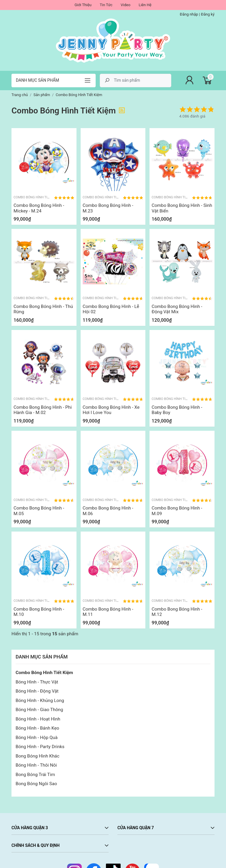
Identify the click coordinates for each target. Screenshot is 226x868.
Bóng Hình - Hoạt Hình (38, 719)
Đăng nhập (189, 14)
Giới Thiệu (83, 5)
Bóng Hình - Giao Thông (39, 710)
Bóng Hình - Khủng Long (40, 701)
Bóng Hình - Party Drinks (40, 747)
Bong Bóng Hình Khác (38, 756)
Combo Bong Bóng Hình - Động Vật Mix (177, 309)
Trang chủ (20, 95)
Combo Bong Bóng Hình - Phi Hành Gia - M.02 (43, 410)
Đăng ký (208, 14)
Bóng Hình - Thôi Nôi (36, 765)
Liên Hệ (145, 5)
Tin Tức (106, 5)
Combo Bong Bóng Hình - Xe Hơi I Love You (111, 410)
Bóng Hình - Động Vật (37, 691)
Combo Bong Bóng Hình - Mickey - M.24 (39, 208)
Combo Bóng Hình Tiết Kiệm (44, 673)
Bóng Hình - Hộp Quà (37, 738)
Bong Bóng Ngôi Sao (36, 784)
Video (126, 5)
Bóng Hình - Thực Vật (37, 682)
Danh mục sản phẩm (38, 80)
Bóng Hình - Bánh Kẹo (37, 728)
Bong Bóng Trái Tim (35, 775)
